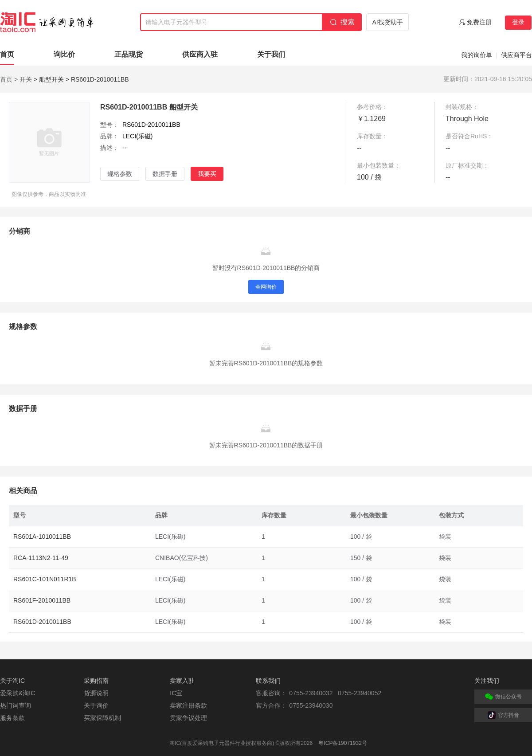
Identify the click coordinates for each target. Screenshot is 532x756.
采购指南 (96, 681)
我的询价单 (477, 55)
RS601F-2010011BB (42, 600)
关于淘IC (12, 681)
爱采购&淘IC (18, 693)
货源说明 (96, 693)
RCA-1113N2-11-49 (41, 558)
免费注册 (479, 22)
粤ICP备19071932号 (342, 743)
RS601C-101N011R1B (45, 579)
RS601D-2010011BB (42, 622)
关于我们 (271, 54)
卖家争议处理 (188, 718)
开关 (26, 79)
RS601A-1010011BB (42, 537)
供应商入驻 (200, 54)
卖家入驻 (182, 681)
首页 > (9, 79)
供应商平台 (516, 55)
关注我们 (487, 681)
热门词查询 (16, 705)
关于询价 (96, 705)
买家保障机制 (102, 718)
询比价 (64, 54)
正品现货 (129, 54)
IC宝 (176, 693)
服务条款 (12, 718)
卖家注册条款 (188, 705)
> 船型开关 (49, 79)
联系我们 (268, 681)
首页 (7, 54)
